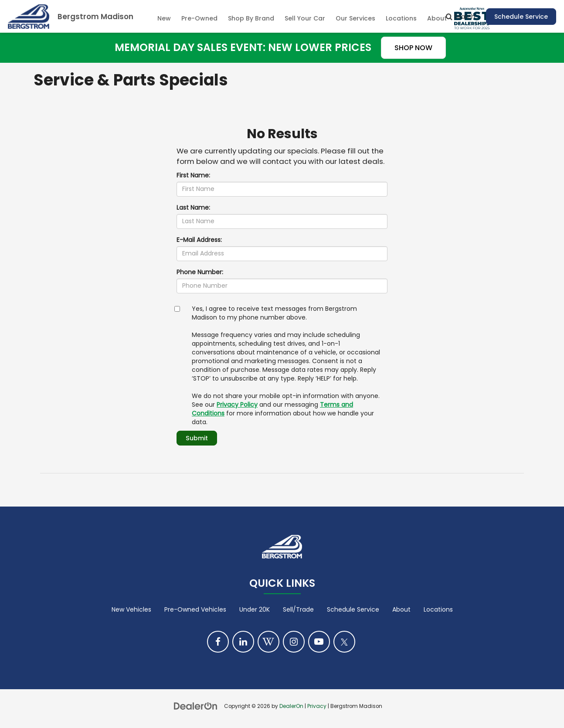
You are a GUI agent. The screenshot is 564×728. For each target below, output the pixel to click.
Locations (401, 18)
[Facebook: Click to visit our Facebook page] (218, 642)
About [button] (437, 18)
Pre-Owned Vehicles (195, 609)
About (401, 609)
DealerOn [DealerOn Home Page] (291, 706)
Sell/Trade (298, 609)
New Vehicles (131, 609)
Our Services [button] (355, 18)
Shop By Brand (251, 18)
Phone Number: (200, 272)
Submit (197, 438)
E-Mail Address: (199, 240)
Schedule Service (521, 17)
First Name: (193, 175)
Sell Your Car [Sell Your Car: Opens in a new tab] (305, 18)
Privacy (317, 706)
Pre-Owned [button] (199, 18)
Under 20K (255, 609)
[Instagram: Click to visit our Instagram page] (294, 642)
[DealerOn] (196, 706)
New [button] (164, 18)
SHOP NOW (413, 48)
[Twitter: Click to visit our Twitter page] (344, 642)
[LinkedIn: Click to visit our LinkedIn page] (243, 642)
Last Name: (193, 208)
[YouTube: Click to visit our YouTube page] (319, 642)
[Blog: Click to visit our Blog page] (268, 642)
